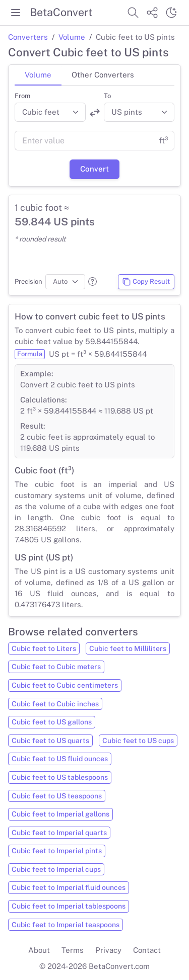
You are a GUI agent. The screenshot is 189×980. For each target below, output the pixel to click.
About (39, 950)
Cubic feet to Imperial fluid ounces (69, 887)
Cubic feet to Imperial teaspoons (66, 925)
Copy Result (146, 282)
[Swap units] (95, 113)
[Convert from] (50, 112)
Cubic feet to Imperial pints (57, 851)
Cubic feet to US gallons (52, 722)
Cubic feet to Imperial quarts (59, 833)
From (22, 96)
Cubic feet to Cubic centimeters (65, 685)
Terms (73, 950)
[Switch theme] (171, 13)
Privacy (108, 950)
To (107, 96)
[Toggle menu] (16, 13)
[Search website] (133, 13)
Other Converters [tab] (103, 75)
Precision (28, 281)
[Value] (84, 141)
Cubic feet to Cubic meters (56, 667)
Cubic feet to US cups (138, 741)
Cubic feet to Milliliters (128, 648)
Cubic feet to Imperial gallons (60, 814)
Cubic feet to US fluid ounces (60, 759)
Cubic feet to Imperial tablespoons (69, 906)
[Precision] (65, 282)
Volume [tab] (38, 75)
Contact (147, 950)
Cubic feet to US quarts (50, 741)
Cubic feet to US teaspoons (57, 796)
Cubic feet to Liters (44, 648)
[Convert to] (139, 112)
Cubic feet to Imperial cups (56, 869)
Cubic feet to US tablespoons (60, 777)
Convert (94, 169)
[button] (92, 281)
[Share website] (152, 13)
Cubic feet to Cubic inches (55, 704)
